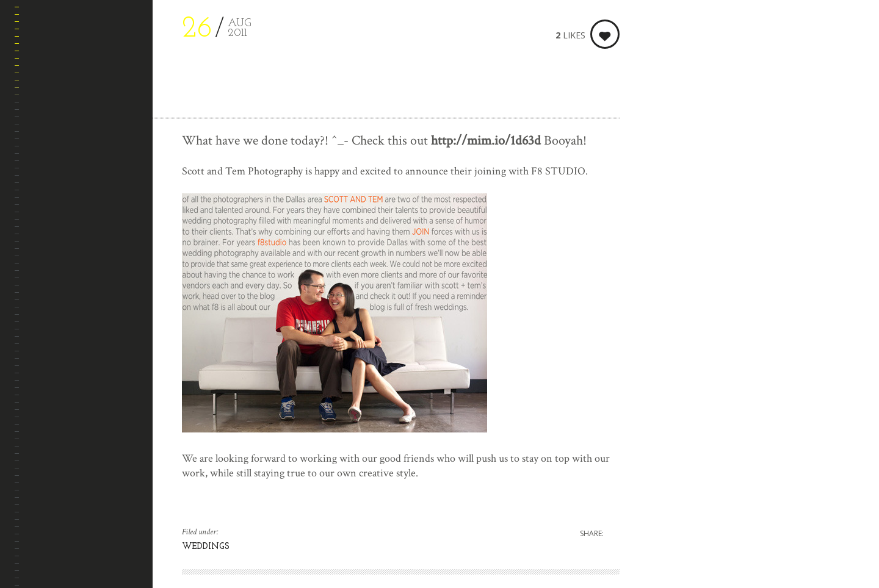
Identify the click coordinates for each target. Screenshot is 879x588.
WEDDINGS (206, 547)
